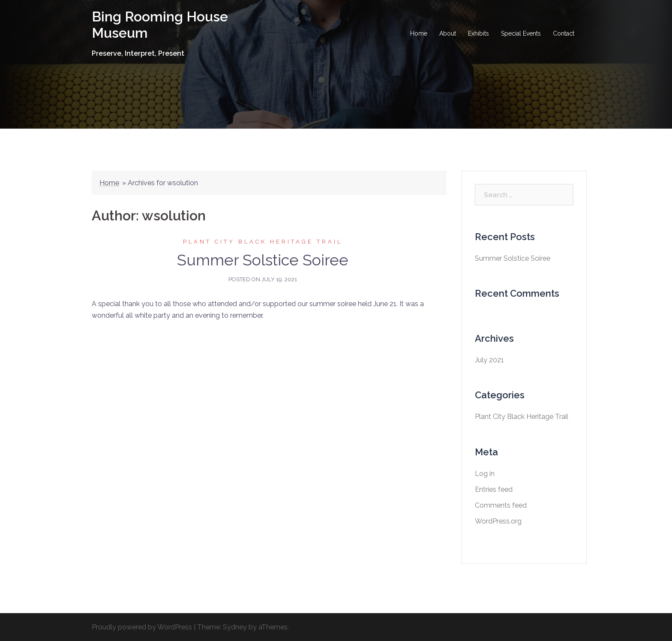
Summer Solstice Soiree (263, 260)
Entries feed (494, 489)
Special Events (521, 33)
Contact (564, 33)
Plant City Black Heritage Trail (263, 242)
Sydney (235, 627)
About (448, 33)
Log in (485, 474)
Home (419, 33)
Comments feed (501, 505)
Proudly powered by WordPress (142, 627)
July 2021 (489, 360)
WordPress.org (498, 521)
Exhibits (478, 33)
